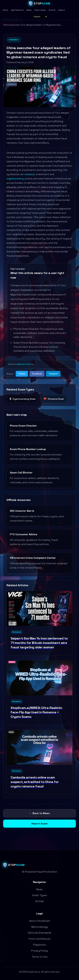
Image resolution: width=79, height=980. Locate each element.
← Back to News (40, 813)
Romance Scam (54, 399)
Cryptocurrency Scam (23, 399)
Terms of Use (40, 957)
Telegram (53, 374)
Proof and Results (40, 939)
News (29, 10)
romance (29, 174)
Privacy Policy (39, 951)
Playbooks (39, 945)
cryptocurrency (15, 179)
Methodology (40, 927)
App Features (17, 10)
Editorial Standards (40, 933)
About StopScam (40, 921)
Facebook (37, 374)
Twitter (22, 374)
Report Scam (39, 824)
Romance (14, 40)
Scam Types (40, 10)
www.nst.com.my (25, 364)
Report (62, 10)
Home (5, 10)
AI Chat (52, 10)
